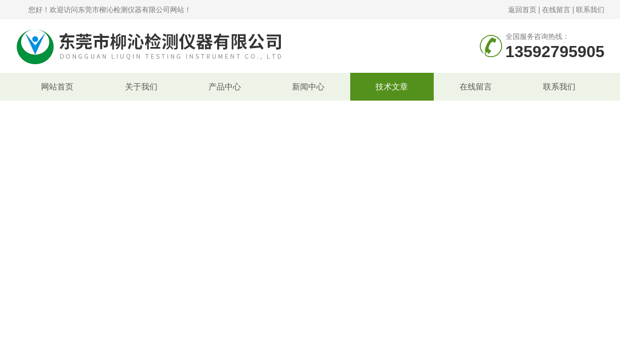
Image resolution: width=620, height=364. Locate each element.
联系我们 (590, 10)
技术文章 (392, 87)
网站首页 (57, 87)
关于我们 (141, 87)
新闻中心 (308, 87)
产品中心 (225, 87)
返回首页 (522, 10)
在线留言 (556, 10)
